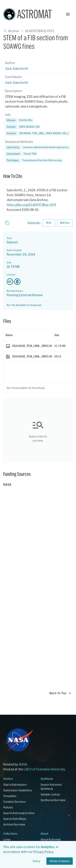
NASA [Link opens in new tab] (23, 764)
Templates (10, 796)
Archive (14, 31)
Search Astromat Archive (19, 813)
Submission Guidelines (18, 790)
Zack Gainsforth (17, 68)
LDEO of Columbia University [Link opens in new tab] (44, 769)
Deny (37, 861)
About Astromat (51, 839)
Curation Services (14, 802)
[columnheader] (28, 335)
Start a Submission (15, 785)
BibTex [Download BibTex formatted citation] (65, 223)
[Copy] (7, 223)
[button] (23, 127)
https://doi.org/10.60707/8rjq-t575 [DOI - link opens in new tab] (31, 205)
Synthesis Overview (53, 800)
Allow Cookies (60, 861)
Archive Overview (14, 824)
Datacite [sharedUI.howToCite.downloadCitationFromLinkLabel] (34, 223)
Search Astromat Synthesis (51, 787)
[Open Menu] (68, 14)
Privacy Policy (43, 852)
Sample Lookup (50, 794)
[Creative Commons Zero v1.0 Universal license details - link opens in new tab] (38, 282)
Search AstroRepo (15, 819)
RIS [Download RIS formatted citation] (49, 223)
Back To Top (60, 693)
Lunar (7, 839)
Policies (8, 807)
